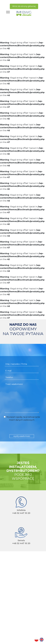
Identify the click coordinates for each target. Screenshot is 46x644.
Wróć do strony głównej (24, 6)
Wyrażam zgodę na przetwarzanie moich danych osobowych (22, 418)
